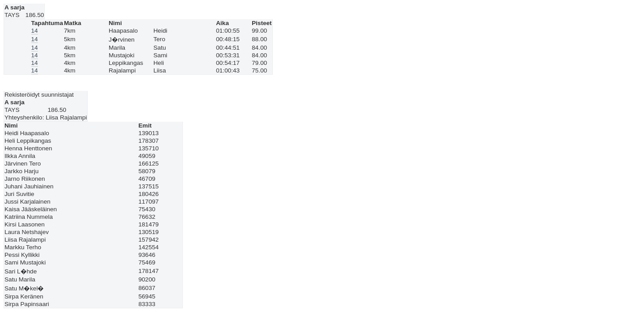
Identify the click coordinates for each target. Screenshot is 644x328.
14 (35, 31)
